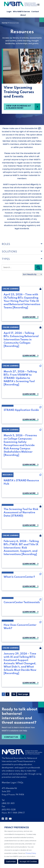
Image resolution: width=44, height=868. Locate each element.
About (23, 15)
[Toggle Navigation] (39, 5)
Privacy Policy (31, 853)
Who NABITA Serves (21, 12)
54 (14, 694)
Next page (23, 694)
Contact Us (11, 737)
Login (9, 12)
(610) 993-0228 (9, 810)
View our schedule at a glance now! (18, 107)
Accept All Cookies (28, 862)
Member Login (9, 783)
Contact (35, 12)
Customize (11, 862)
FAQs (21, 783)
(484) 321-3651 (8, 803)
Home (5, 23)
